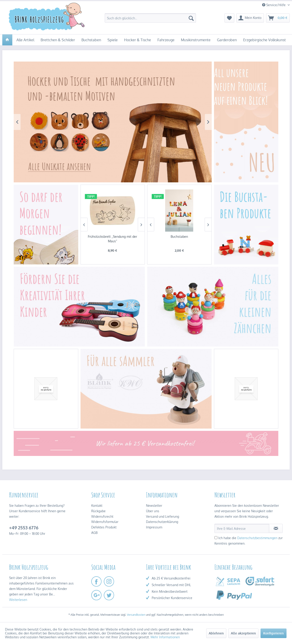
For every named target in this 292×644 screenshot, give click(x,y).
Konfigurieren (274, 633)
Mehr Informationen (165, 637)
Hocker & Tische (113, 122)
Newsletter (154, 506)
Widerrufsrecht (102, 516)
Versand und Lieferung (163, 516)
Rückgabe (98, 511)
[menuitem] (150, 18)
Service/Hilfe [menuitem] (274, 5)
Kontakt (97, 506)
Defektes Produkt (104, 527)
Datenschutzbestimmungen (257, 538)
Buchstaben (179, 237)
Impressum (154, 527)
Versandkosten (136, 615)
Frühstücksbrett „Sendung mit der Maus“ (112, 239)
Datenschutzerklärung (162, 522)
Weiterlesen (18, 600)
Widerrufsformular (105, 522)
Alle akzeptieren (243, 633)
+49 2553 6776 (24, 528)
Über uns (153, 511)
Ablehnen (216, 633)
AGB (94, 533)
